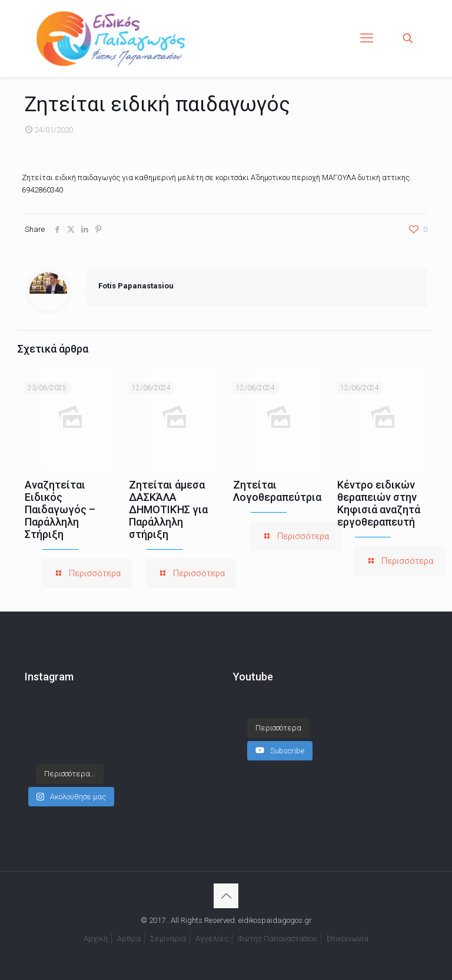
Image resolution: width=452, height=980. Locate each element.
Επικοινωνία (348, 939)
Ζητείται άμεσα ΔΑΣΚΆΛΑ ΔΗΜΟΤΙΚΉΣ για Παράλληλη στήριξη (168, 509)
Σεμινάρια (168, 939)
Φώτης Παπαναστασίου (277, 939)
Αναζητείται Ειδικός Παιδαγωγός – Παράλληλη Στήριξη (60, 509)
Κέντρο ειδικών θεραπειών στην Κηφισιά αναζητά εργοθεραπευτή (379, 503)
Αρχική (96, 939)
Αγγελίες (212, 939)
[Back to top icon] (226, 896)
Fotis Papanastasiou (136, 286)
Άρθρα (129, 939)
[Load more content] (278, 728)
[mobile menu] (367, 38)
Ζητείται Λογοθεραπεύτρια (277, 491)
